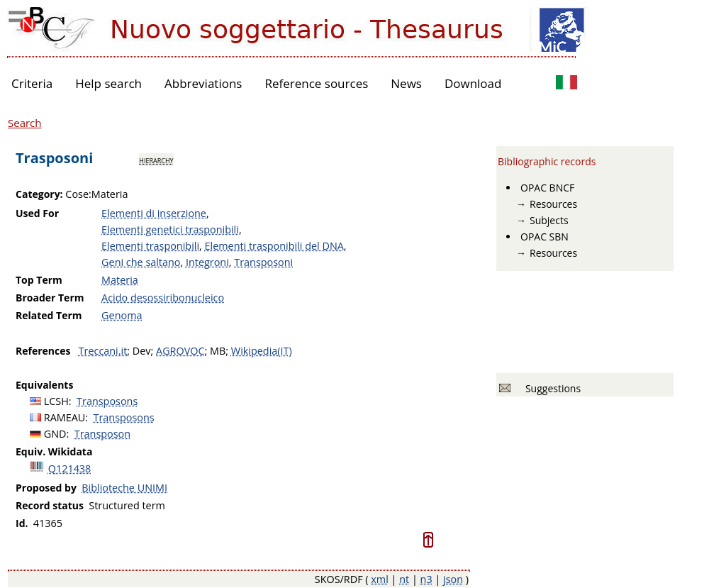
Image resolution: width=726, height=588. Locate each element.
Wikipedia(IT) (262, 351)
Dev (142, 351)
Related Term (49, 315)
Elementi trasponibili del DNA (274, 246)
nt (404, 579)
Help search (108, 83)
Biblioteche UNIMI (124, 488)
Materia (120, 280)
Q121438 (70, 468)
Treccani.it (103, 351)
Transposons (107, 401)
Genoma (122, 315)
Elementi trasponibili (150, 246)
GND (55, 434)
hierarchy (156, 160)
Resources (553, 204)
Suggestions (551, 388)
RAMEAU (65, 417)
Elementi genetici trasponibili (170, 229)
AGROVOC (180, 351)
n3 (426, 579)
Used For (37, 213)
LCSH (56, 401)
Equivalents (44, 385)
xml (380, 579)
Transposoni (263, 262)
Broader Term (50, 298)
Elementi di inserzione (154, 213)
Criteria (32, 83)
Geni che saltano (141, 262)
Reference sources (316, 83)
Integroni (207, 262)
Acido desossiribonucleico (163, 298)
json (453, 579)
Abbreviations (203, 83)
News (406, 83)
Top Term (39, 280)
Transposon (102, 434)
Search (25, 123)
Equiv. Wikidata (54, 451)
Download (473, 83)
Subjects (549, 220)
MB (218, 351)
